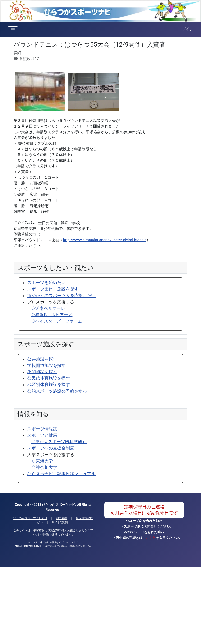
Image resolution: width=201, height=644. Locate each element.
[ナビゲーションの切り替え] (13, 30)
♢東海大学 (42, 461)
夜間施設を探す (42, 372)
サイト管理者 (60, 522)
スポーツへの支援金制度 (51, 448)
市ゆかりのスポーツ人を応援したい (61, 296)
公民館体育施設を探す (49, 378)
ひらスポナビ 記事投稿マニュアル (61, 474)
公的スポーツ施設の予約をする (57, 391)
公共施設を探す (42, 359)
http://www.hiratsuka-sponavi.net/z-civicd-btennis (105, 240)
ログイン (186, 29)
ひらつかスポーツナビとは (30, 518)
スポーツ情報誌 (42, 429)
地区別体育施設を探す (49, 385)
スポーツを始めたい (46, 283)
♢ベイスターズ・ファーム (57, 321)
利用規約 (62, 518)
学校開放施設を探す (46, 365)
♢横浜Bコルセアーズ (52, 315)
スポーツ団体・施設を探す (53, 289)
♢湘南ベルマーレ (48, 308)
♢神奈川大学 (44, 467)
